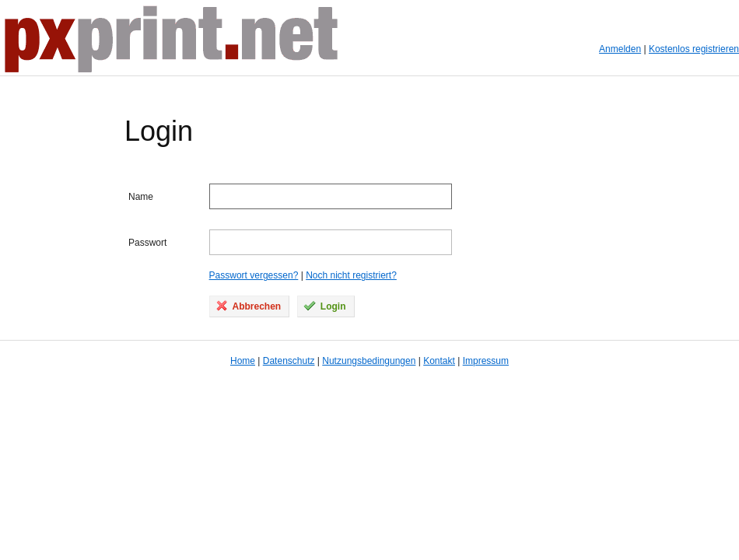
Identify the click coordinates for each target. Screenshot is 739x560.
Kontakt (439, 361)
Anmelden (620, 49)
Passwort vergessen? (254, 275)
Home (243, 361)
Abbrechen (249, 306)
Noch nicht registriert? (351, 275)
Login (325, 306)
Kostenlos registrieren (694, 49)
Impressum (486, 361)
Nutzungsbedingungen (369, 361)
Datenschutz (289, 361)
